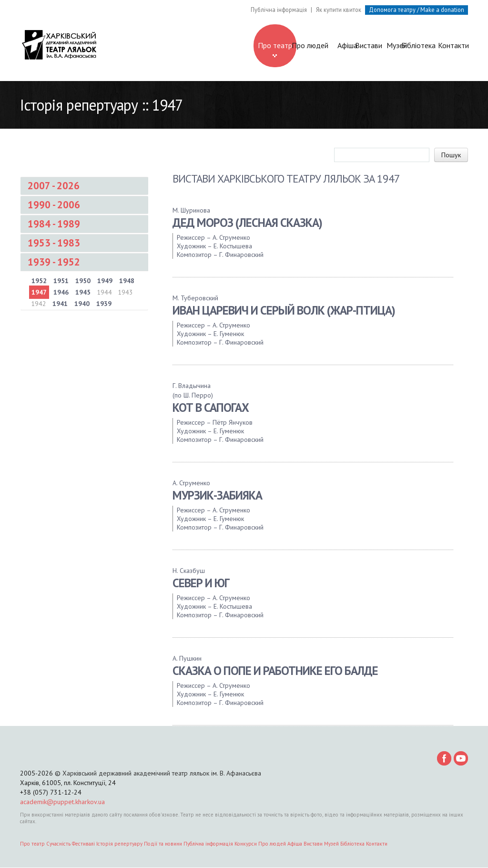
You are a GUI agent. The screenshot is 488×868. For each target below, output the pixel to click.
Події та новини (163, 844)
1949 (105, 282)
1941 (60, 305)
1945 (83, 293)
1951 (61, 282)
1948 (127, 282)
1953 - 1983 (54, 244)
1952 (39, 282)
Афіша (266, 46)
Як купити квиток (339, 10)
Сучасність (58, 844)
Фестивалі (83, 844)
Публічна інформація (279, 10)
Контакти (442, 46)
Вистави (310, 46)
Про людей (223, 46)
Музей (354, 46)
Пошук (451, 156)
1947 (39, 293)
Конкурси (246, 844)
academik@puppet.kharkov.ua (62, 802)
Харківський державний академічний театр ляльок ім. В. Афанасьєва (162, 774)
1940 (82, 305)
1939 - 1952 (54, 263)
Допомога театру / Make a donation (417, 10)
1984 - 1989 (54, 225)
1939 (104, 305)
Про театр (179, 50)
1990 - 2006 (54, 206)
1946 (61, 293)
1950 (83, 282)
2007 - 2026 (54, 187)
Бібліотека (398, 46)
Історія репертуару (119, 844)
